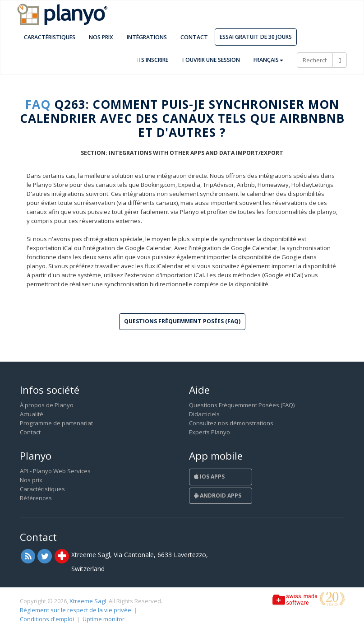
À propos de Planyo (47, 405)
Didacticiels (204, 414)
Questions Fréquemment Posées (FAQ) (242, 405)
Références (36, 498)
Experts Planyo (210, 432)
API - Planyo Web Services (55, 471)
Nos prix (101, 37)
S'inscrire (153, 60)
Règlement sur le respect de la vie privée (76, 610)
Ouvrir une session (211, 60)
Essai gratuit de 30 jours (256, 37)
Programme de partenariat (56, 423)
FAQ (38, 104)
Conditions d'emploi (47, 619)
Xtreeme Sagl (88, 601)
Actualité (32, 414)
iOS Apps (209, 477)
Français (268, 60)
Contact (194, 37)
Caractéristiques (50, 37)
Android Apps (218, 495)
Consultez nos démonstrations (231, 423)
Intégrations (147, 37)
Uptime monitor (104, 619)
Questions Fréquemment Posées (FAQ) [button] (182, 321)
